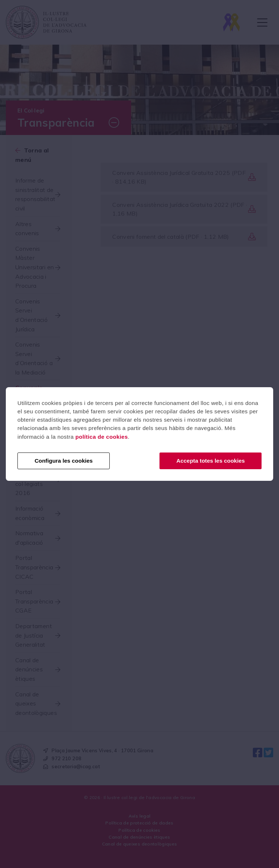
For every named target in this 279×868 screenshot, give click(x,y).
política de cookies (101, 437)
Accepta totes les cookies (211, 461)
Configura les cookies (64, 461)
